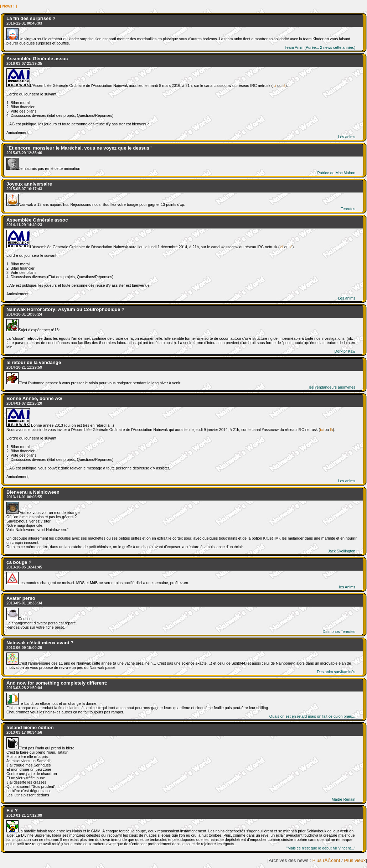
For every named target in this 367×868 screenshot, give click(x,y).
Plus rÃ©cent (326, 860)
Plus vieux (355, 860)
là (284, 85)
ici (274, 85)
